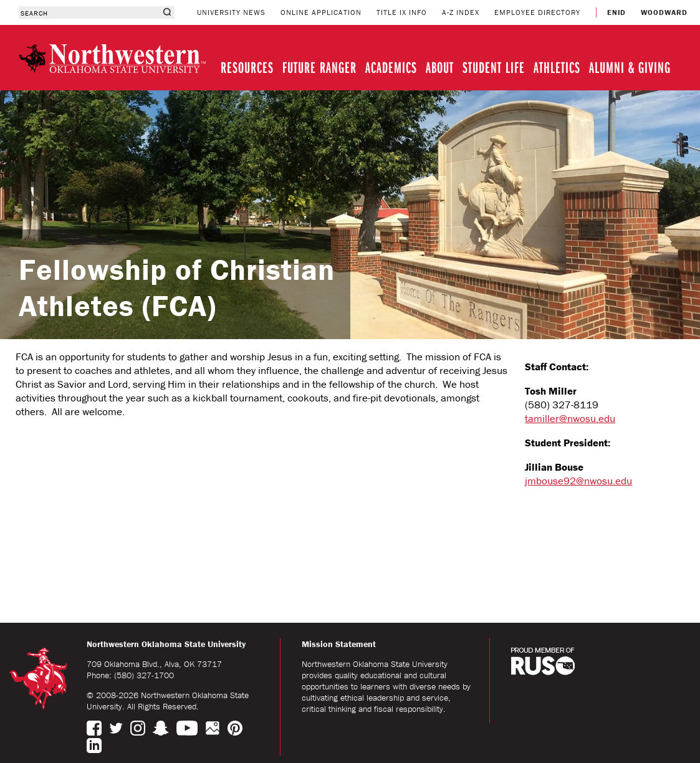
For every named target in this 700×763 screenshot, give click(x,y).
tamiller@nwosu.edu (570, 418)
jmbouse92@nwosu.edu (578, 481)
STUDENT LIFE (494, 67)
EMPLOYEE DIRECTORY (537, 12)
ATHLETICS (557, 67)
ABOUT (440, 67)
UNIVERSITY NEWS (231, 12)
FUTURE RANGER (319, 67)
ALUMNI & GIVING (630, 67)
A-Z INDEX (461, 12)
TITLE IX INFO (402, 12)
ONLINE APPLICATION (321, 12)
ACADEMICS (391, 67)
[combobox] (89, 12)
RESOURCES (247, 67)
